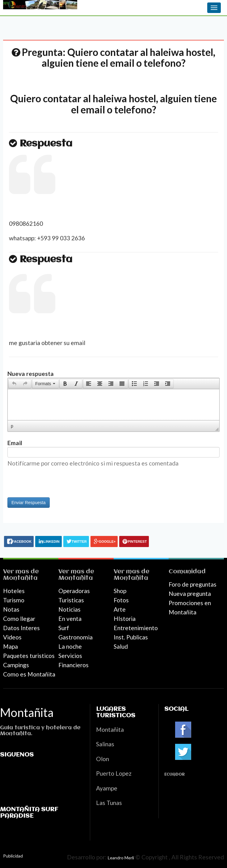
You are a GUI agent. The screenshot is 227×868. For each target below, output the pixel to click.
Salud (121, 646)
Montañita (20, 578)
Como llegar (19, 619)
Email (15, 443)
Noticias (69, 609)
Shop (120, 591)
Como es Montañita (29, 674)
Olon (103, 759)
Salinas (105, 744)
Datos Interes (21, 628)
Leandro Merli (121, 858)
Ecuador (174, 775)
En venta (70, 619)
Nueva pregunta (190, 594)
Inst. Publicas (131, 637)
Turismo (14, 600)
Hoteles (14, 591)
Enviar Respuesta (29, 503)
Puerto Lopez (114, 773)
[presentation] (14, 384)
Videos (12, 637)
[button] (14, 384)
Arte (120, 609)
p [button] (12, 426)
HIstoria (125, 619)
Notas (11, 609)
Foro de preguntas (193, 584)
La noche (70, 646)
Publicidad (13, 856)
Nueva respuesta (31, 374)
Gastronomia (76, 637)
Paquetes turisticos (29, 656)
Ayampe (107, 788)
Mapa (11, 646)
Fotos (121, 600)
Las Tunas (109, 803)
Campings (16, 665)
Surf (64, 628)
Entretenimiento (136, 628)
